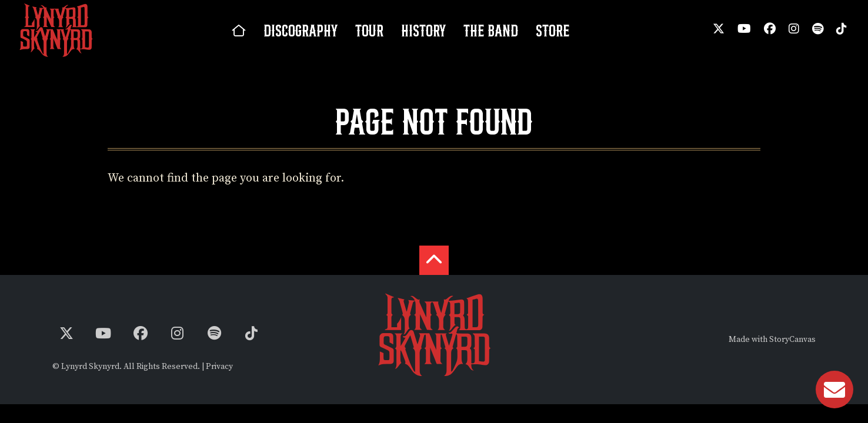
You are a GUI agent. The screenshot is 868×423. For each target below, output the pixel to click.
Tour (369, 31)
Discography (301, 31)
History (423, 31)
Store (552, 31)
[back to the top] (434, 260)
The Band (491, 31)
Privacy (219, 367)
